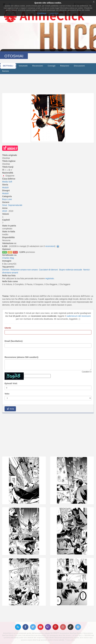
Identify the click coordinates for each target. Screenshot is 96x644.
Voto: (7, 394)
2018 (5, 211)
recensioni (50, 246)
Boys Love (7, 199)
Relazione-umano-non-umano (24, 270)
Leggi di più (54, 13)
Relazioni (65, 66)
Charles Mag (8, 258)
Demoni (6, 270)
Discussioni (79, 66)
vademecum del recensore (79, 316)
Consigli (52, 66)
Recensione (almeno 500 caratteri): (22, 357)
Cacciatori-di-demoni (48, 270)
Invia (10, 409)
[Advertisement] (48, 83)
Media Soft (7, 182)
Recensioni (38, 66)
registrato (50, 278)
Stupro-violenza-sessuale (70, 270)
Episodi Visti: (11, 383)
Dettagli (8, 66)
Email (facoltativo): (14, 341)
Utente (8, 328)
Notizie (6, 71)
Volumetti (23, 66)
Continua (42, 13)
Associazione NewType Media (71, 633)
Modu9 (5, 188)
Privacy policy (70, 640)
